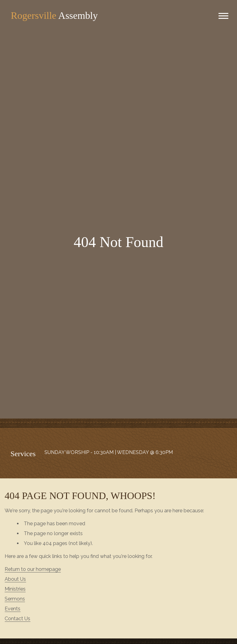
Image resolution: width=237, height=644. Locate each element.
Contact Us (17, 619)
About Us (15, 579)
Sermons (15, 599)
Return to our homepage (33, 569)
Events (12, 609)
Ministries (15, 589)
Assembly (54, 15)
